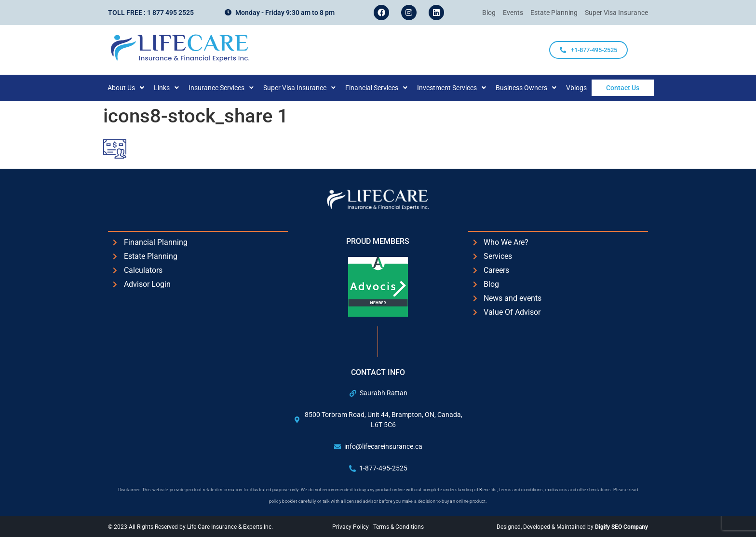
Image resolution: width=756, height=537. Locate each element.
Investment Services (461, 88)
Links (176, 88)
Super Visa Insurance (309, 88)
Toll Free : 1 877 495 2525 (151, 13)
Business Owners (536, 88)
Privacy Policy (351, 527)
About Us (135, 88)
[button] (135, 88)
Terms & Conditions (398, 527)
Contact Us (623, 88)
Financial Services (386, 88)
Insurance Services (231, 88)
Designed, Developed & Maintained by (572, 527)
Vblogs (586, 88)
